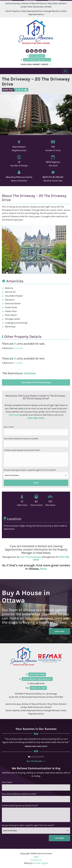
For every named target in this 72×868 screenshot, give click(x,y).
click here (14, 415)
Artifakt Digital (41, 863)
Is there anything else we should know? (22, 450)
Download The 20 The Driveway (36, 382)
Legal (36, 857)
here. (44, 569)
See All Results (34, 761)
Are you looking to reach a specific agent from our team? (30, 470)
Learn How (59, 631)
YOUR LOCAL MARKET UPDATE (34, 64)
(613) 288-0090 (36, 418)
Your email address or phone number (21, 439)
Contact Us (36, 860)
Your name (9, 427)
